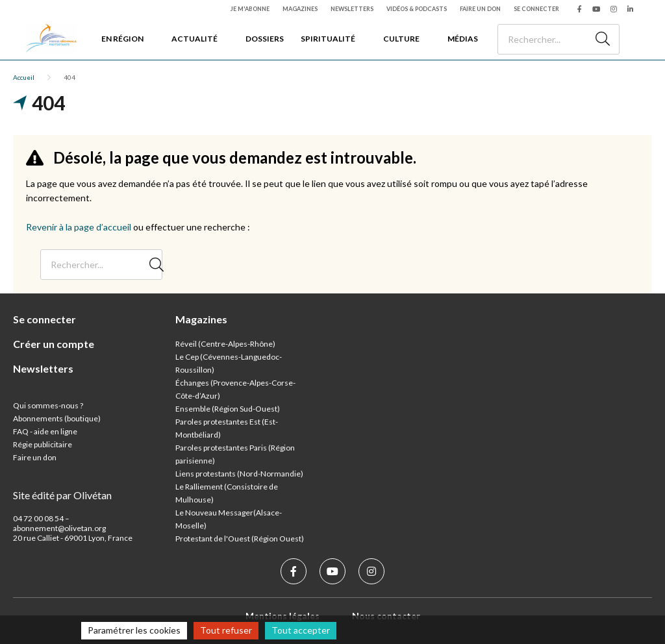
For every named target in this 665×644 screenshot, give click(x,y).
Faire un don (480, 9)
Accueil (24, 77)
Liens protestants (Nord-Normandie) (239, 474)
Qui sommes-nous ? (48, 405)
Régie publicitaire (43, 444)
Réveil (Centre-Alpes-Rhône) (225, 344)
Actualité (194, 39)
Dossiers (265, 39)
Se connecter (536, 9)
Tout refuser (226, 630)
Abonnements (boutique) (57, 418)
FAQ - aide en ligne (45, 431)
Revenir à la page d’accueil (79, 227)
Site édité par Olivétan (62, 495)
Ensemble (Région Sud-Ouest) (228, 409)
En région (122, 39)
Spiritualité (328, 39)
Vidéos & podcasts (417, 9)
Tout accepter (301, 630)
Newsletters (352, 9)
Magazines (300, 9)
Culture (401, 39)
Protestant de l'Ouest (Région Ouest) (240, 539)
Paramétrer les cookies (134, 630)
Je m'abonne (250, 9)
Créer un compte (54, 344)
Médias (463, 39)
